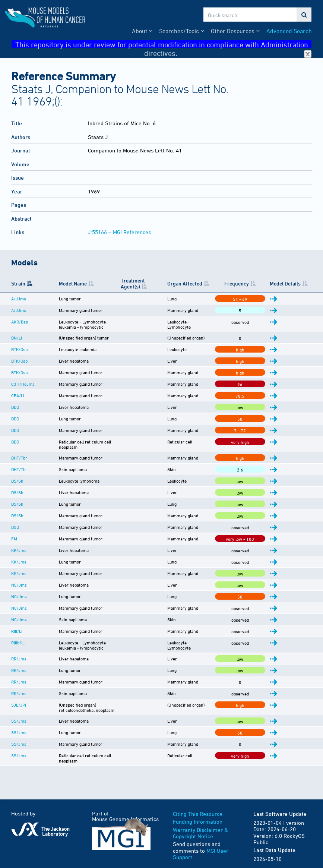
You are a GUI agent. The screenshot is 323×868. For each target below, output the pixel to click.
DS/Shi (18, 476)
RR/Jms (19, 654)
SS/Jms (19, 712)
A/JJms (19, 299)
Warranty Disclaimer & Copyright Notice (200, 820)
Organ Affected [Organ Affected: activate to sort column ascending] (213, 283)
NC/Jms (19, 580)
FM (14, 534)
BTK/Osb (19, 349)
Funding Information (198, 808)
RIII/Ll (17, 626)
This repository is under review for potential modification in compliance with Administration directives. (164, 44)
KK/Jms (19, 546)
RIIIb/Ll (18, 638)
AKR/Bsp (20, 322)
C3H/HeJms (23, 384)
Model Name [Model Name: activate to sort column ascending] (56, 283)
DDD (15, 407)
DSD (15, 523)
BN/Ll (17, 338)
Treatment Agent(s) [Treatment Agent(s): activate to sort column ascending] (153, 283)
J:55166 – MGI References (119, 232)
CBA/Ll (18, 395)
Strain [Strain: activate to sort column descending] (18, 283)
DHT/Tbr (19, 453)
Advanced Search (289, 31)
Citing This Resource (198, 800)
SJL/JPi (19, 700)
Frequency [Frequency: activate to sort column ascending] (260, 283)
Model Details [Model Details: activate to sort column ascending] (293, 283)
